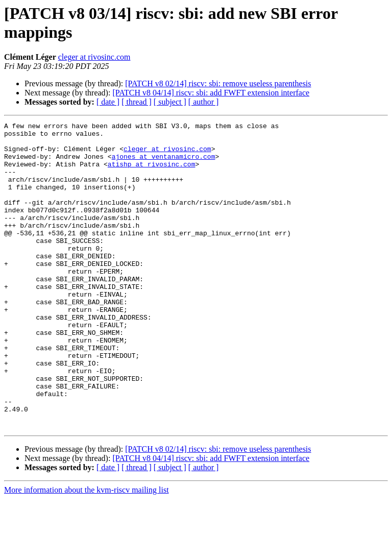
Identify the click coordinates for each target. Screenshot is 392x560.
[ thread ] (137, 102)
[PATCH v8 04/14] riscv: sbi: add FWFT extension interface (211, 93)
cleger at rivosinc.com (94, 57)
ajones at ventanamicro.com (164, 164)
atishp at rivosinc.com (152, 173)
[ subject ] (170, 102)
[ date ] (108, 102)
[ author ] (204, 102)
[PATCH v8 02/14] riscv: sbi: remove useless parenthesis (218, 83)
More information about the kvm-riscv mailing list (87, 551)
